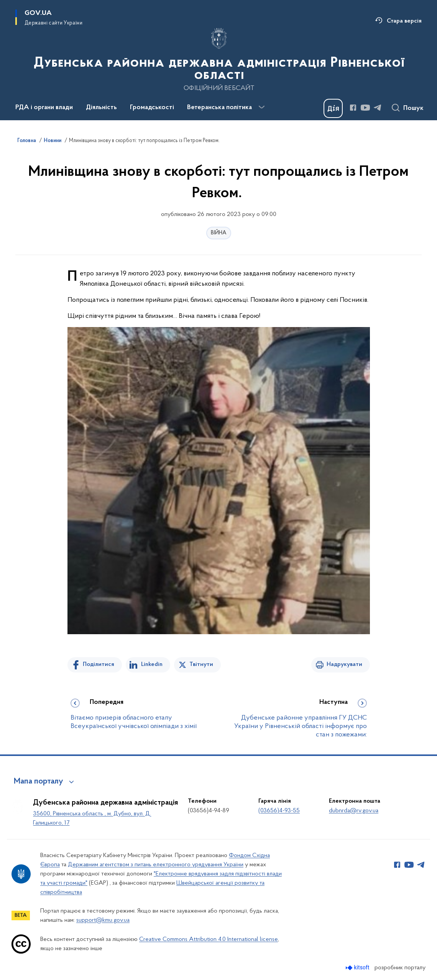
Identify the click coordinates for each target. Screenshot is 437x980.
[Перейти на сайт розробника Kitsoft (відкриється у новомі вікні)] (358, 968)
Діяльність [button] (101, 108)
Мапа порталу (39, 782)
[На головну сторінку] (219, 59)
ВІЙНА (219, 233)
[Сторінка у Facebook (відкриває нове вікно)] (353, 108)
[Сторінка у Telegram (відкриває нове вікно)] (378, 108)
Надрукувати (344, 664)
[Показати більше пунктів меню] (261, 107)
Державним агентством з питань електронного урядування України (156, 865)
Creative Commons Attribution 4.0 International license (209, 939)
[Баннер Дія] (333, 108)
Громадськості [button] (152, 108)
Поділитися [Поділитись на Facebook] (99, 664)
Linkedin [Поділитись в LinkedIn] (152, 664)
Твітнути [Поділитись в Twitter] (201, 664)
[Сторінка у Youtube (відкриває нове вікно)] (365, 108)
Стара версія (404, 21)
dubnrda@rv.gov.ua (354, 811)
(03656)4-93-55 (279, 811)
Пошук (413, 108)
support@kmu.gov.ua (103, 920)
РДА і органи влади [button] (44, 108)
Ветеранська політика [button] (219, 108)
